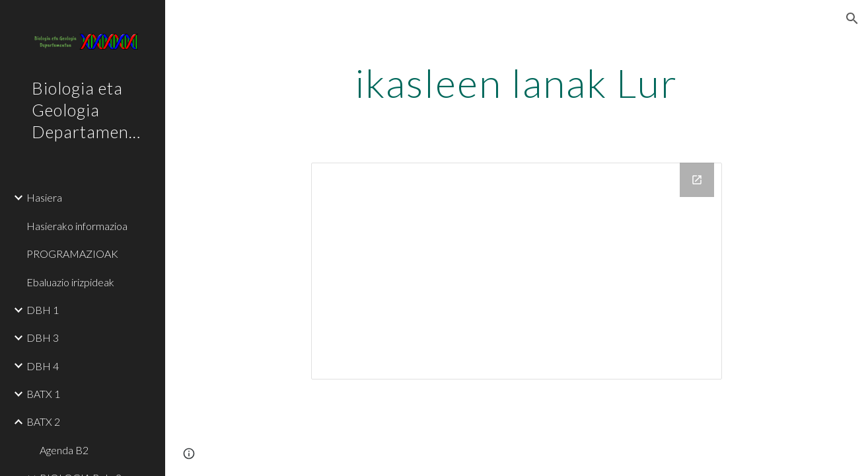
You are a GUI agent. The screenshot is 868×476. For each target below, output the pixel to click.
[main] (516, 83)
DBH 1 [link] (43, 310)
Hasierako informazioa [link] (77, 226)
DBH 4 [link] (43, 366)
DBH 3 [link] (43, 337)
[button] (852, 19)
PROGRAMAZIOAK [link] (72, 254)
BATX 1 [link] (43, 394)
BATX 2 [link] (43, 421)
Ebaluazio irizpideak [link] (70, 282)
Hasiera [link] (44, 197)
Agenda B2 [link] (64, 450)
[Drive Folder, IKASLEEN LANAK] (516, 271)
